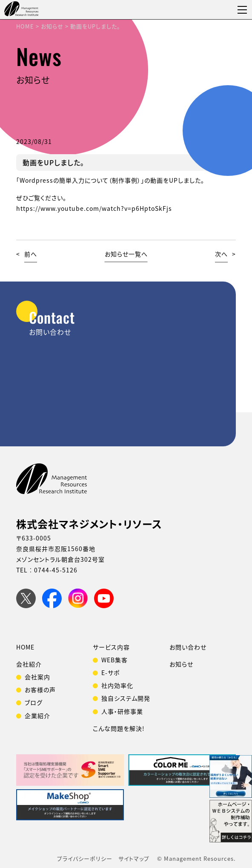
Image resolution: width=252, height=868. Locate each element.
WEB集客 (115, 660)
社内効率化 (117, 685)
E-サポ (110, 673)
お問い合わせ (188, 647)
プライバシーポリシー (85, 858)
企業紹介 (37, 716)
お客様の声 (40, 690)
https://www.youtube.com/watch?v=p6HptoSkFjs (94, 208)
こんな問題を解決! (119, 728)
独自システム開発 (126, 698)
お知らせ (181, 664)
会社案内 (37, 677)
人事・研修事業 (122, 711)
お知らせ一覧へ (126, 254)
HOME (25, 647)
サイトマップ (134, 858)
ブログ (34, 702)
